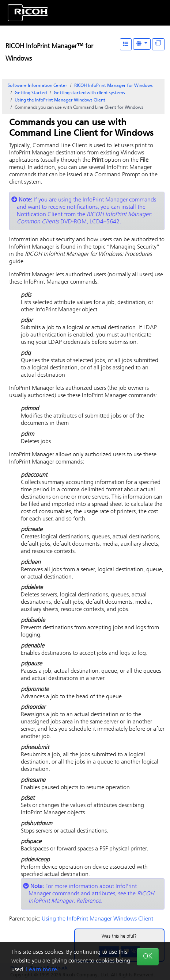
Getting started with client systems (89, 93)
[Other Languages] (142, 44)
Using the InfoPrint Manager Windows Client (60, 100)
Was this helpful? (119, 936)
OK (148, 957)
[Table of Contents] (126, 44)
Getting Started (31, 93)
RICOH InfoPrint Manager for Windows (114, 86)
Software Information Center (37, 86)
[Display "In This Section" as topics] (158, 44)
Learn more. (42, 970)
